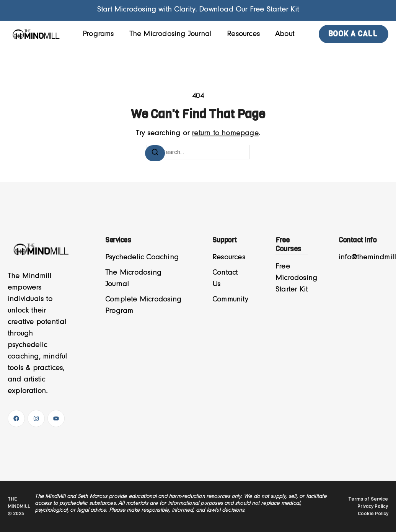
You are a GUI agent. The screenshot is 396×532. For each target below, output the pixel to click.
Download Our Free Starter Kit (249, 10)
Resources (243, 34)
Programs (98, 34)
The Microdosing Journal (171, 34)
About (285, 34)
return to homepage (225, 133)
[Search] (155, 153)
